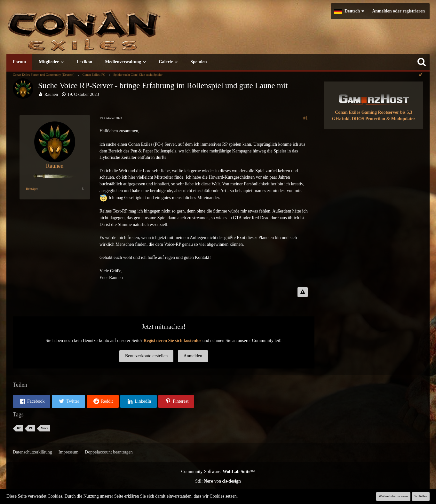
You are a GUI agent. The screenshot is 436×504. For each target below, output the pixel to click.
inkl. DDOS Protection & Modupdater (379, 119)
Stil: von (218, 481)
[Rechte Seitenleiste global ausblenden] (421, 75)
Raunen (51, 94)
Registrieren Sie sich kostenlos (173, 341)
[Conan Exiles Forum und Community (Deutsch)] (107, 33)
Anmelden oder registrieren (398, 11)
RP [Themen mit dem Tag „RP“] (19, 428)
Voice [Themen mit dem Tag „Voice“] (45, 428)
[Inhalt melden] (303, 292)
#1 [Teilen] (305, 118)
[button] (349, 11)
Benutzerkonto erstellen (146, 356)
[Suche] (422, 62)
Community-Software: (218, 472)
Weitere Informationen (393, 496)
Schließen (421, 496)
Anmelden (193, 356)
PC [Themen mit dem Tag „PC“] (31, 428)
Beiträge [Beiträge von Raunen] (31, 189)
